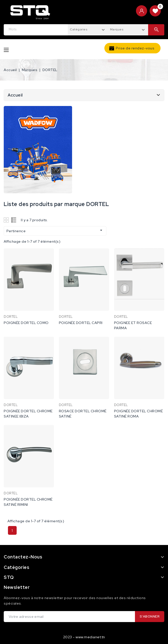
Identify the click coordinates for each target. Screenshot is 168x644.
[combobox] (88, 29)
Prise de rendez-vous (135, 48)
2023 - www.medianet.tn (84, 637)
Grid (7, 220)
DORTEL (11, 317)
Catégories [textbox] (79, 29)
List (14, 220)
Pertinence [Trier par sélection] (55, 230)
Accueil (15, 95)
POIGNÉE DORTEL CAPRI (81, 323)
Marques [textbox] (117, 29)
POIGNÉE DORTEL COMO (26, 323)
